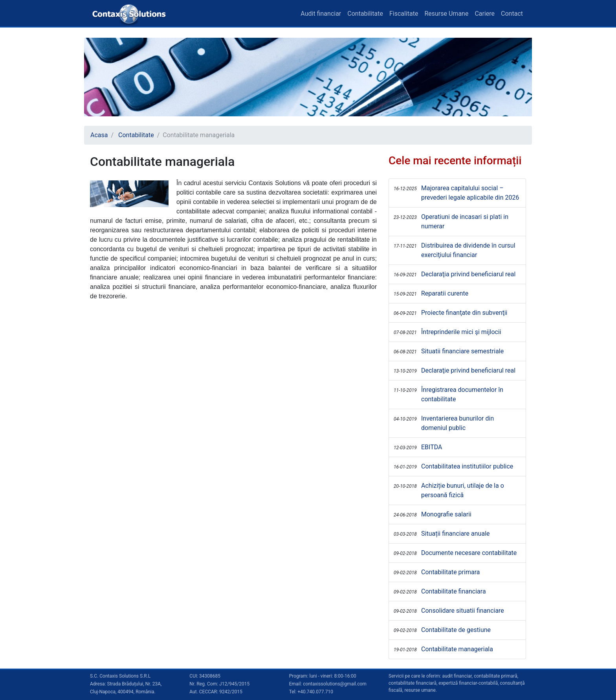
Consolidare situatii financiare (463, 611)
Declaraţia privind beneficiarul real (468, 274)
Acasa (99, 135)
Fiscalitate (404, 14)
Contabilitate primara (450, 572)
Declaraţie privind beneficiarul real (468, 370)
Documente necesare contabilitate (469, 553)
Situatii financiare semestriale (462, 351)
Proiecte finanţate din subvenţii (464, 313)
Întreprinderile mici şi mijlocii (461, 332)
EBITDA (432, 447)
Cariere (485, 14)
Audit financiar (321, 14)
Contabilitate (365, 14)
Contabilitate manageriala (457, 649)
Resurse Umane (446, 14)
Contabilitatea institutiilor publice (467, 466)
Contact (512, 14)
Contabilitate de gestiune (456, 630)
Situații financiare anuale (456, 534)
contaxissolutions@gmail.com (335, 684)
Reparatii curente (445, 293)
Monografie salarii (446, 514)
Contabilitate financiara (454, 591)
